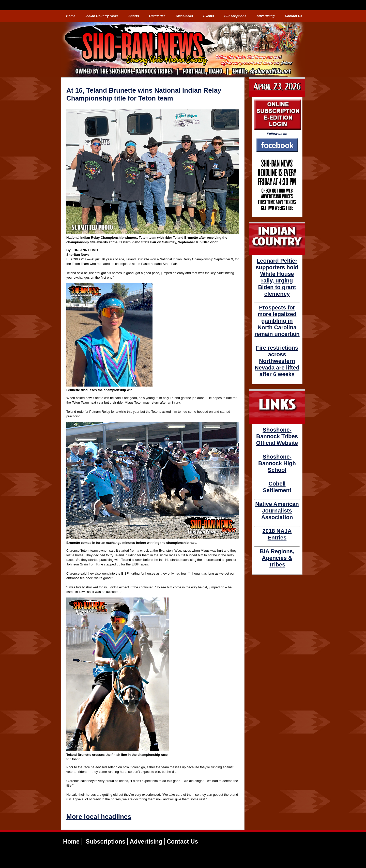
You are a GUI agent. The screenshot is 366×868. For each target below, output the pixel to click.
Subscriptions (235, 16)
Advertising (266, 16)
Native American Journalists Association (277, 511)
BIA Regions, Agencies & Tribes (277, 558)
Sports (134, 16)
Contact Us (293, 16)
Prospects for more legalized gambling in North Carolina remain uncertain (277, 321)
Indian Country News (102, 16)
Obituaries (157, 16)
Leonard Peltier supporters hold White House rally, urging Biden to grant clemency (277, 277)
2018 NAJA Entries (277, 534)
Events (209, 16)
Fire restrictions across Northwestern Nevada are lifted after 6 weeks (277, 361)
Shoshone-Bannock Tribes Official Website (277, 436)
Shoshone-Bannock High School (277, 463)
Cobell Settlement (277, 487)
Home (71, 16)
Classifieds (184, 16)
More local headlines (99, 817)
